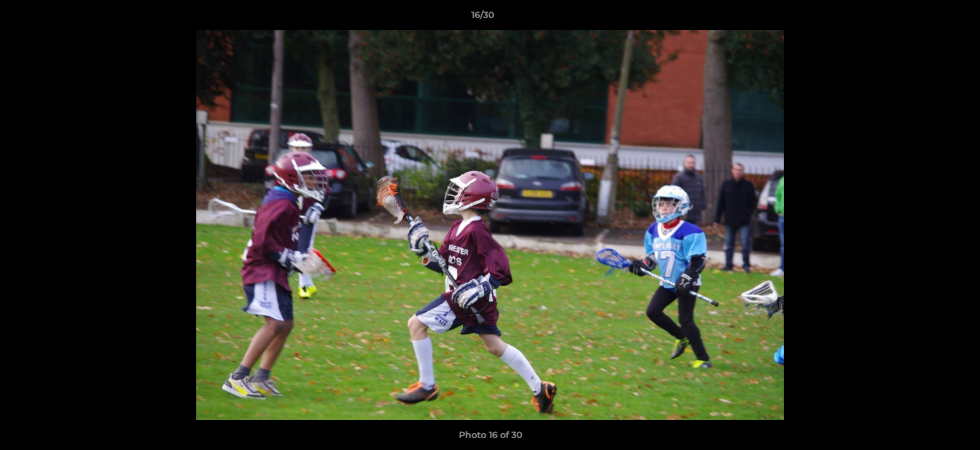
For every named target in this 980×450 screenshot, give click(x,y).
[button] (927, 18)
